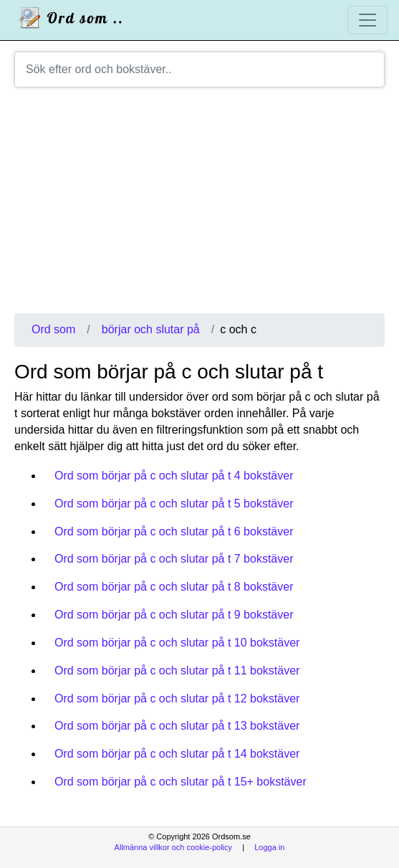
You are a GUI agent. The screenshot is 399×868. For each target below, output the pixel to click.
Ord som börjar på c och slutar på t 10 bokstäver (177, 643)
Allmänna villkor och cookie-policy (173, 847)
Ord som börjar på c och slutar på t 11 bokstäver (177, 671)
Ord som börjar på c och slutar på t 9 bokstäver (174, 615)
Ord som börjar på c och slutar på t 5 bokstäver (174, 504)
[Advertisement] (199, 206)
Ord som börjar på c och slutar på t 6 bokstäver (174, 531)
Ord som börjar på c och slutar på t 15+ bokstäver (181, 782)
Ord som (53, 329)
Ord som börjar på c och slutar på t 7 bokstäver (174, 559)
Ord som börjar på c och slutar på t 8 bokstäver (174, 587)
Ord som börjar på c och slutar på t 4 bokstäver (174, 476)
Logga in (269, 847)
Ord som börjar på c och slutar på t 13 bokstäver (177, 726)
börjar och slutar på (151, 329)
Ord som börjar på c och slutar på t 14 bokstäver (177, 754)
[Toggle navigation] (367, 20)
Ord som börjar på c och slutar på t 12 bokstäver (177, 698)
